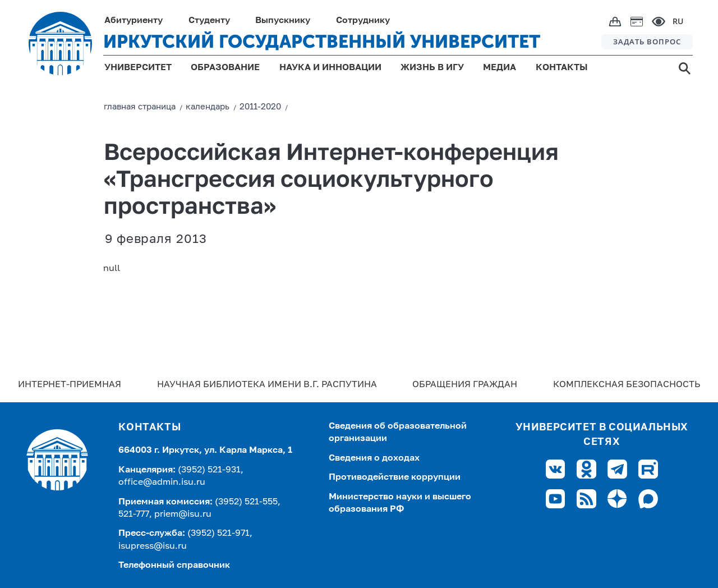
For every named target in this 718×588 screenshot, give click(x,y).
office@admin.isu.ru (162, 483)
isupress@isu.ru (153, 546)
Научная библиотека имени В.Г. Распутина (267, 385)
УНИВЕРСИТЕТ (138, 68)
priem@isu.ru (183, 514)
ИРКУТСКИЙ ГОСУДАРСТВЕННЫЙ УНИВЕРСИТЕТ (322, 42)
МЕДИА (500, 68)
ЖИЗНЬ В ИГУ (432, 68)
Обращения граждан (465, 385)
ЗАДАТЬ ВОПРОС (647, 42)
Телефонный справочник (174, 566)
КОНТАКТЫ (562, 68)
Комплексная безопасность (627, 385)
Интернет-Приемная (70, 385)
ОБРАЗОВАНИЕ (225, 68)
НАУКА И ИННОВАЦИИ (330, 68)
